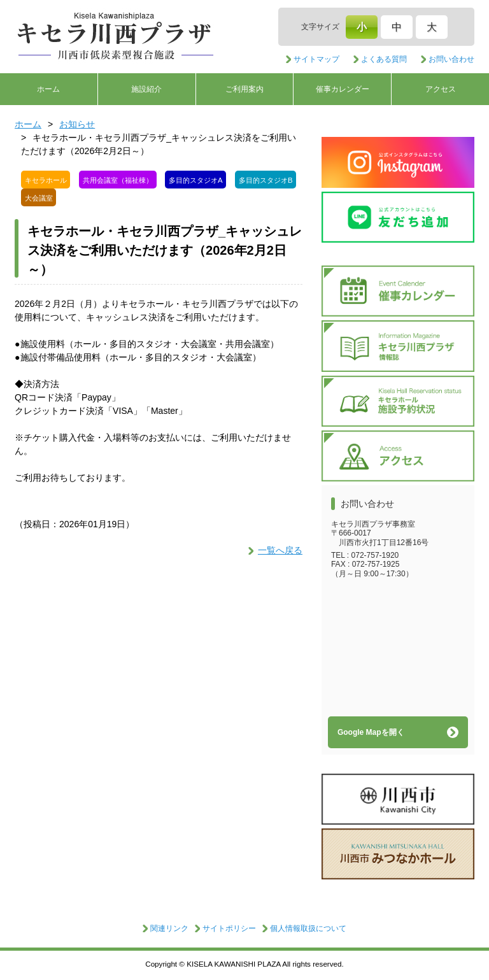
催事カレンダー (343, 89)
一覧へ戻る (280, 550)
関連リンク (169, 928)
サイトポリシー (229, 928)
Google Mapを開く (371, 732)
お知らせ (77, 124)
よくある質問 (384, 59)
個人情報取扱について (308, 928)
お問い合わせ (451, 59)
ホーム (48, 89)
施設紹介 (146, 89)
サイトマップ (316, 59)
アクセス (441, 89)
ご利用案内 (244, 89)
